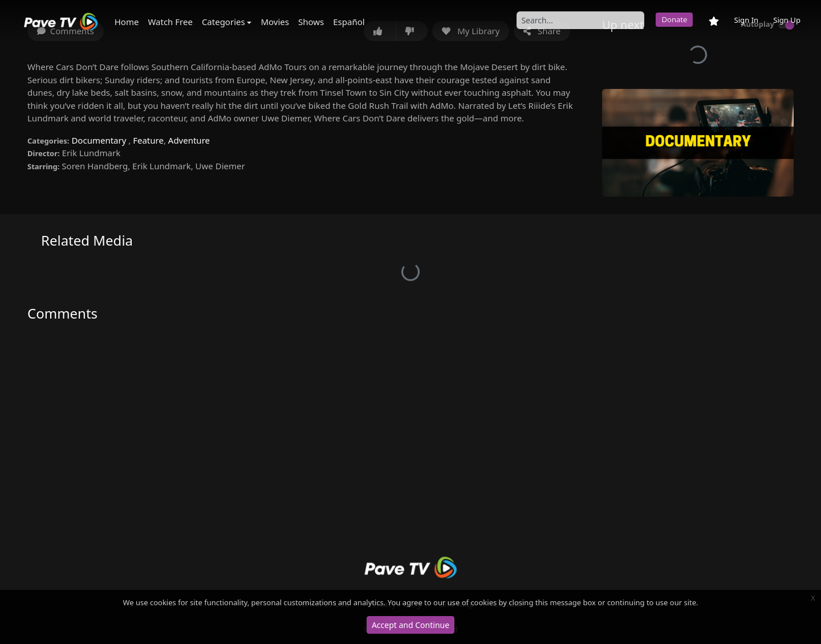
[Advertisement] (410, 450)
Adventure (189, 140)
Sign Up (787, 20)
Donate (674, 19)
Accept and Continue (410, 625)
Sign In (746, 20)
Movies (275, 22)
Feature (148, 140)
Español (349, 22)
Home (127, 22)
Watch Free (170, 22)
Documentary (100, 140)
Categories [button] (223, 22)
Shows (311, 22)
